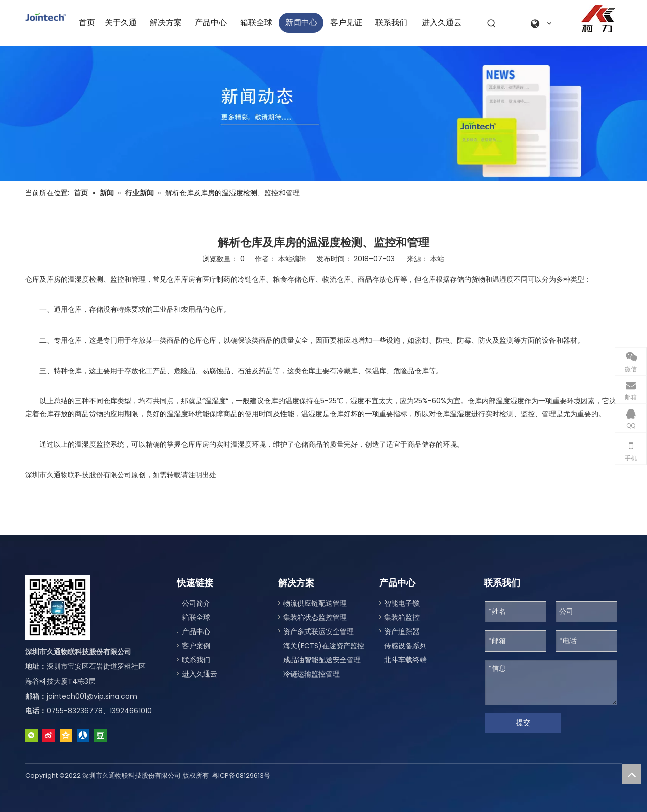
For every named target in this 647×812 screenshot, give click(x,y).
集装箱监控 (402, 617)
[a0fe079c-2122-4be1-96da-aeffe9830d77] (598, 19)
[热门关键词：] (492, 24)
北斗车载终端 (405, 660)
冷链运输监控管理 (311, 674)
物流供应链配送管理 (315, 603)
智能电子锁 (402, 603)
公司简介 (196, 603)
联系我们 (196, 660)
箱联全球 (196, 617)
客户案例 (196, 646)
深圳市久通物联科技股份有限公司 (78, 475)
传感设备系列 (405, 646)
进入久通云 (200, 674)
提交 (523, 723)
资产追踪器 (402, 631)
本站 (437, 259)
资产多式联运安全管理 (318, 631)
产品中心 (196, 631)
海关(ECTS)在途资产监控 (324, 646)
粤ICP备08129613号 (241, 775)
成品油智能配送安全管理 (322, 660)
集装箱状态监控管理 (315, 617)
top (631, 774)
